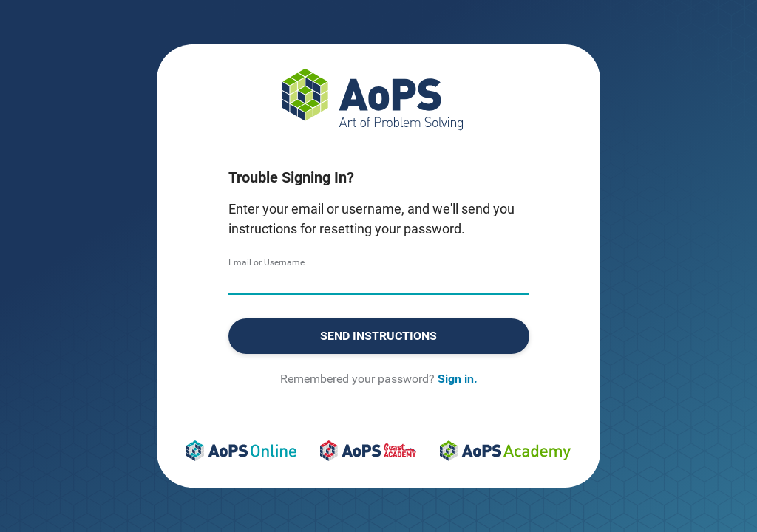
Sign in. (458, 379)
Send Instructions (378, 336)
